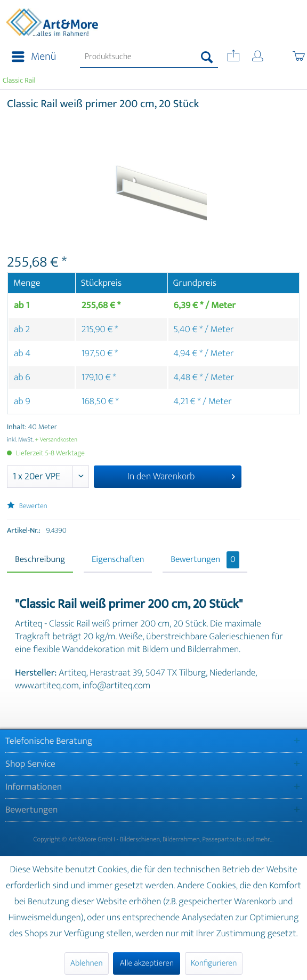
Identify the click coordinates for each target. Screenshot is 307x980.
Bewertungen (205, 560)
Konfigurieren (214, 963)
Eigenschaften (118, 560)
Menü (34, 57)
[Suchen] (207, 57)
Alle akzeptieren (147, 963)
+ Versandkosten (56, 440)
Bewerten (27, 506)
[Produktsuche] (149, 57)
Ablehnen (87, 963)
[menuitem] (31, 57)
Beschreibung (40, 560)
